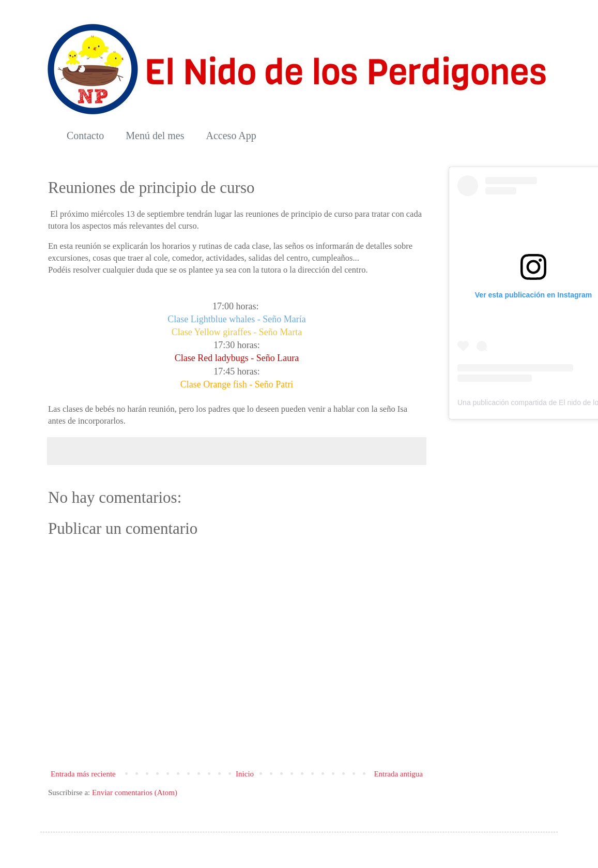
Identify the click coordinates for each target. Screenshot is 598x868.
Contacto (85, 136)
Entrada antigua (398, 774)
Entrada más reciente (83, 774)
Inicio (245, 774)
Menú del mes (155, 136)
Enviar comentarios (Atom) (135, 792)
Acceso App (231, 136)
